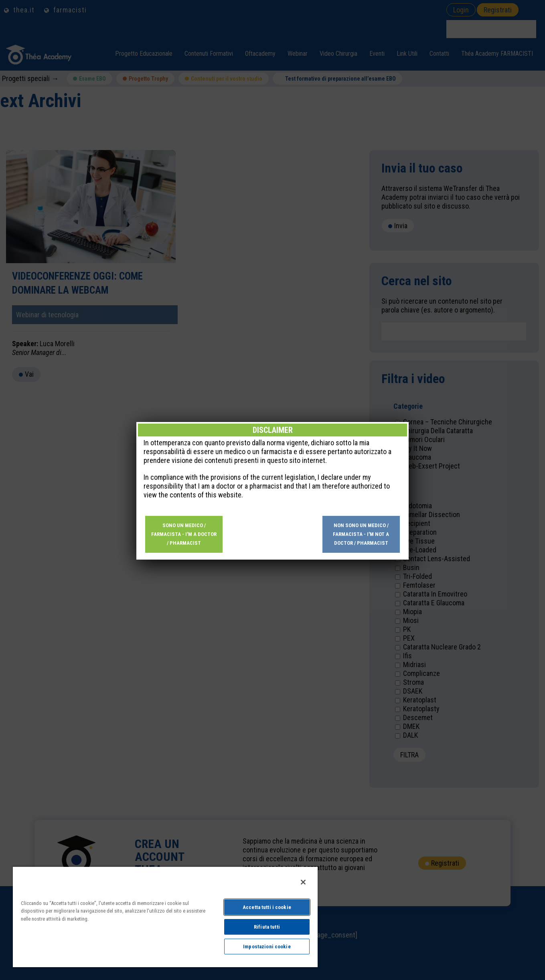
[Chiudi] (303, 882)
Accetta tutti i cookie (267, 907)
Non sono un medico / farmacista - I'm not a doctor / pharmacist (361, 259)
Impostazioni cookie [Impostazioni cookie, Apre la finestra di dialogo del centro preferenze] (267, 947)
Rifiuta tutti (267, 927)
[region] (165, 917)
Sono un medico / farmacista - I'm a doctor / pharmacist (184, 259)
